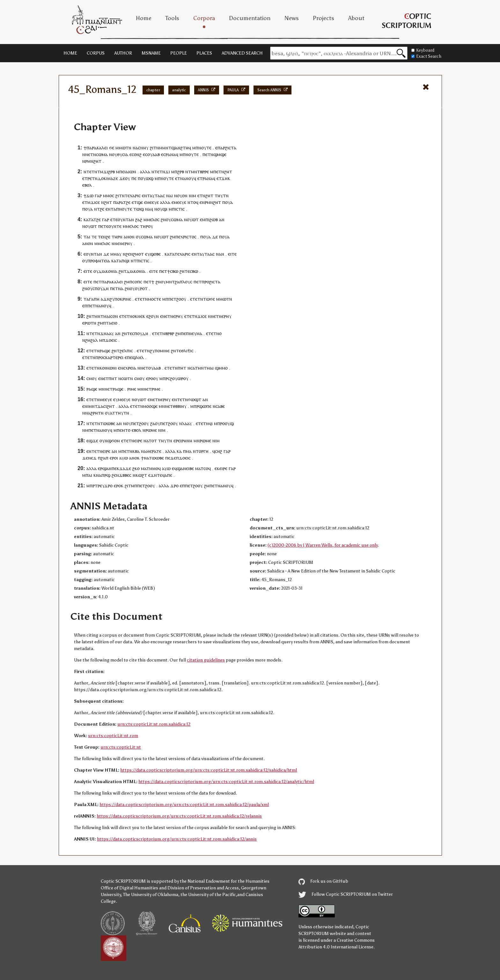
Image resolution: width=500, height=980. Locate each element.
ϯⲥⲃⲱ (173, 271)
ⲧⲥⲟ (204, 468)
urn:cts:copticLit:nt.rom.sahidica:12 (154, 724)
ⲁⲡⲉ (168, 475)
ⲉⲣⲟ (150, 378)
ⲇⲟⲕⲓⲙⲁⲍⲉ (108, 178)
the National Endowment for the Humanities (225, 881)
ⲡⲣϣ (106, 475)
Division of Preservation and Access (203, 888)
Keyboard (423, 50)
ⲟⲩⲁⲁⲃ (154, 154)
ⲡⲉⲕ (115, 468)
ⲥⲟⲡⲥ (137, 282)
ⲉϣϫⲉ (92, 441)
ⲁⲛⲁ (172, 154)
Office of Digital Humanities (129, 888)
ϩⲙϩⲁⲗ (92, 340)
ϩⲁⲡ (105, 458)
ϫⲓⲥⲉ (95, 202)
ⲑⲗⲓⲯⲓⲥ (187, 351)
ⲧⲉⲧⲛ (92, 172)
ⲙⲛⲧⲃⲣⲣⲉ (200, 172)
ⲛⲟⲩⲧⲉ (205, 148)
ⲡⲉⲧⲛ (219, 172)
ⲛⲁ (135, 148)
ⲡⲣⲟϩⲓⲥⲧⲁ (211, 282)
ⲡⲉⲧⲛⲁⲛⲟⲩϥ (99, 306)
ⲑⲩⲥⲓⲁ (123, 154)
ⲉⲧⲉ (114, 219)
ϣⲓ (165, 209)
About (356, 18)
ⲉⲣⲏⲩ (127, 243)
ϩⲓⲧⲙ (129, 486)
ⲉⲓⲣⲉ (106, 451)
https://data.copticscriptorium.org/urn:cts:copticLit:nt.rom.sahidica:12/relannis (179, 816)
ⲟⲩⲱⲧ (193, 219)
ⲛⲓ (87, 406)
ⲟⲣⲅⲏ (204, 451)
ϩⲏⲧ (228, 172)
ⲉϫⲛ (153, 475)
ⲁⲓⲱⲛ (131, 172)
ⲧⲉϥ (161, 475)
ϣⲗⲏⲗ (138, 357)
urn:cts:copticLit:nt (121, 747)
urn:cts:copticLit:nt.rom (113, 736)
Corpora (204, 18)
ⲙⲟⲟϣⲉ (150, 406)
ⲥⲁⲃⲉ (220, 406)
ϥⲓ (211, 423)
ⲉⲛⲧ (146, 195)
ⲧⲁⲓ (87, 237)
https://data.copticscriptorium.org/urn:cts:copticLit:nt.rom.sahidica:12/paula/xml (184, 805)
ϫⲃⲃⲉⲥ (125, 475)
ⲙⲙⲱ (121, 148)
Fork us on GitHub (323, 881)
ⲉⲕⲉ (218, 468)
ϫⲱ (90, 195)
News (292, 18)
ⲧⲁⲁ (159, 195)
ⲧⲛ (129, 148)
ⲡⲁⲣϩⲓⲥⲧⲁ (227, 148)
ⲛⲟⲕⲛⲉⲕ (137, 316)
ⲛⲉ (123, 368)
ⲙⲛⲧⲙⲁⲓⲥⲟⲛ (106, 316)
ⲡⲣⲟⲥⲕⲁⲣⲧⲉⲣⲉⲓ (109, 357)
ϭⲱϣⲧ (195, 399)
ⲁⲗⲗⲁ (145, 172)
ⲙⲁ (189, 451)
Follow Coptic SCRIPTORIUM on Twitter (346, 894)
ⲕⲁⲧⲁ (88, 219)
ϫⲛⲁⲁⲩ (107, 333)
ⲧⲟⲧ (153, 441)
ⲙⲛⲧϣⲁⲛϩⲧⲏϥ (177, 148)
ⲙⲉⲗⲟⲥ (153, 219)
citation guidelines (206, 660)
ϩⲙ (173, 237)
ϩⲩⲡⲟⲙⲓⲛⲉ (160, 351)
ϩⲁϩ (139, 219)
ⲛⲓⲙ (192, 195)
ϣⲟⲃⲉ (155, 254)
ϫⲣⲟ (108, 486)
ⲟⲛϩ (138, 154)
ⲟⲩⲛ (103, 441)
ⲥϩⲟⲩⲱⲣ (176, 378)
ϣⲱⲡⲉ (205, 406)
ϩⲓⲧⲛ (154, 148)
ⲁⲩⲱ (124, 458)
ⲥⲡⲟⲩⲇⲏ (101, 288)
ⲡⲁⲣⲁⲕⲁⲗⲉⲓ (97, 148)
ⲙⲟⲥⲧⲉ (154, 299)
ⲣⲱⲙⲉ (151, 430)
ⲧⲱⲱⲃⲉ (108, 423)
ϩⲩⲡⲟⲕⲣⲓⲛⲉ (120, 299)
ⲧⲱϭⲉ (209, 299)
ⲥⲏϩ (219, 451)
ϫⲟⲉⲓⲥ (111, 340)
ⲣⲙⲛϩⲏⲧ (93, 161)
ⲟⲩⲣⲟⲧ (141, 288)
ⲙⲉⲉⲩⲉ (153, 202)
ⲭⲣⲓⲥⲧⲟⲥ (188, 237)
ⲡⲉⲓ (122, 172)
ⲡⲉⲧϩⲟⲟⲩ (177, 299)
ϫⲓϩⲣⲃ (109, 172)
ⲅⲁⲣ (98, 195)
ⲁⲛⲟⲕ (134, 458)
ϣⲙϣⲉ (220, 154)
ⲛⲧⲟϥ (193, 202)
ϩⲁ (153, 423)
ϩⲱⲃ (214, 219)
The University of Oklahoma (151, 895)
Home (144, 18)
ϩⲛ (163, 219)
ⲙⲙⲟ (107, 195)
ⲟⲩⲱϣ (147, 178)
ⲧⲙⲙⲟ (152, 468)
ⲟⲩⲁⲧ (110, 413)
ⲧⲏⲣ (144, 226)
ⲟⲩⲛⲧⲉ (115, 226)
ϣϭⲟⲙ (114, 441)
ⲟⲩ (114, 154)
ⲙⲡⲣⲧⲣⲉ (94, 486)
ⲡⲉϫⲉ (171, 458)
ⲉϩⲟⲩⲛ (153, 316)
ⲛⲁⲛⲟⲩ (187, 178)
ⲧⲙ (100, 172)
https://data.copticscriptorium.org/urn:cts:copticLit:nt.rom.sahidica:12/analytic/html (226, 782)
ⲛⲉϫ (92, 458)
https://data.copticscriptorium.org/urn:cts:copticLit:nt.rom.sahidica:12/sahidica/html (209, 770)
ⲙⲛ (102, 389)
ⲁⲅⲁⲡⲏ (93, 299)
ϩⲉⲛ (129, 254)
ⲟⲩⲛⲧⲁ (124, 219)
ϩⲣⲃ (181, 172)
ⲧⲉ (127, 195)
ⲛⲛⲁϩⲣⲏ (90, 413)
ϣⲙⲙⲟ (221, 368)
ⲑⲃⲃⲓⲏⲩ (180, 406)
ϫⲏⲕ (226, 178)
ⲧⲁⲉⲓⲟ (112, 323)
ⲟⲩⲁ (229, 202)
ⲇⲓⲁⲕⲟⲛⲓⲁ (108, 271)
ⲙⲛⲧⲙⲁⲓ (206, 368)
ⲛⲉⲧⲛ (91, 154)
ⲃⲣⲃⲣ (170, 333)
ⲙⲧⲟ (126, 430)
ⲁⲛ (222, 219)
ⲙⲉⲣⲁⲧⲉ (154, 451)
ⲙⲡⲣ (164, 378)
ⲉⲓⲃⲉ (190, 468)
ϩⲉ (128, 202)
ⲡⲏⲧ (182, 368)
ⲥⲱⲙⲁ (102, 154)
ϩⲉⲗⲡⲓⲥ (126, 351)
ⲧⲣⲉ (88, 178)
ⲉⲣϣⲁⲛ (105, 468)
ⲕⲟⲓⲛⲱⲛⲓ (108, 368)
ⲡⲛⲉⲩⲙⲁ (194, 333)
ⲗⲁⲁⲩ (187, 423)
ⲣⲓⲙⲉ (132, 389)
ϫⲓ (168, 172)
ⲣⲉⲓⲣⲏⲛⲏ (184, 441)
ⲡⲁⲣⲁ (118, 202)
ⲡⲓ (207, 219)
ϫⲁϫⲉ (125, 468)
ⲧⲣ (202, 178)
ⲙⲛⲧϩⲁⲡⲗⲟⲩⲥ (179, 282)
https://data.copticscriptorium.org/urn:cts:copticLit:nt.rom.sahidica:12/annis (177, 839)
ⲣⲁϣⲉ (105, 351)
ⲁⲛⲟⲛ (129, 237)
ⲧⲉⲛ (102, 237)
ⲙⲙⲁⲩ (116, 254)
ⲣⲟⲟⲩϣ (227, 423)
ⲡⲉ (134, 178)
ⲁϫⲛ (105, 299)
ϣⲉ (140, 202)
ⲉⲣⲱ (86, 323)
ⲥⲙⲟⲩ (92, 378)
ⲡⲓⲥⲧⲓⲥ (178, 209)
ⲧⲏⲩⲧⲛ (222, 195)
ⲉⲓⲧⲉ (232, 254)
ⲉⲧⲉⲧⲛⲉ (129, 441)
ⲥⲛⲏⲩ (143, 148)
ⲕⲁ (179, 451)
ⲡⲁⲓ (89, 475)
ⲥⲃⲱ (194, 271)
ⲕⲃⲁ (136, 451)
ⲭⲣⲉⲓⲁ (131, 368)
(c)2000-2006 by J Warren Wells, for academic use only (323, 545)
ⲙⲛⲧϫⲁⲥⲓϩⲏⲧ (102, 406)
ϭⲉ (112, 148)
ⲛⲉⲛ (118, 243)
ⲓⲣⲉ (139, 441)
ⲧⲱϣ (139, 209)
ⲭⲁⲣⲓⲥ (135, 195)
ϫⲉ (122, 178)
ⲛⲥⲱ (123, 378)
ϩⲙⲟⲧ (138, 254)
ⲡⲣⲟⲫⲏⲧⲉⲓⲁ (99, 261)
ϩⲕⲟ (136, 468)
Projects (324, 18)
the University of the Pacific (208, 895)
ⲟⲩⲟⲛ (182, 195)
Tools (172, 18)
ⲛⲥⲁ (191, 368)
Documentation (250, 18)
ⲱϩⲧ (143, 475)
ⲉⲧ (208, 154)
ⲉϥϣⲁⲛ (179, 468)
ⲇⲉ (215, 237)
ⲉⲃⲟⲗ (87, 185)
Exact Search (426, 56)
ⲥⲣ (165, 154)
